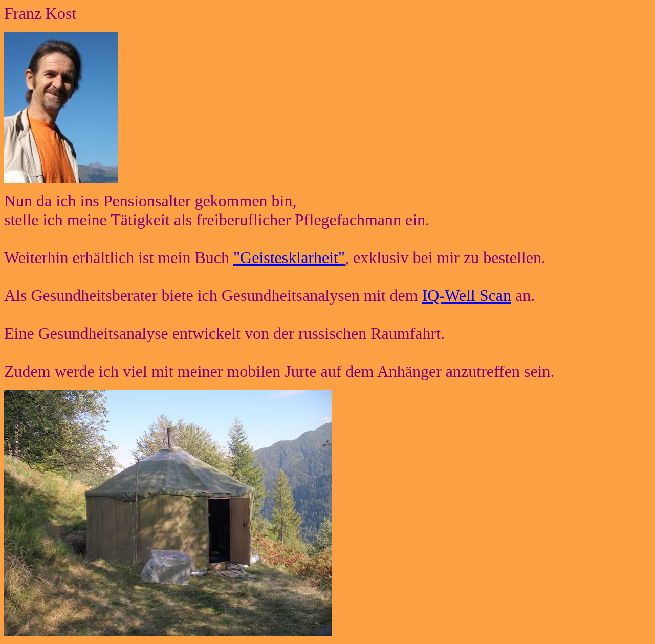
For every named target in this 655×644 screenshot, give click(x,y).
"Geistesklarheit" (289, 257)
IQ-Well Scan (467, 295)
